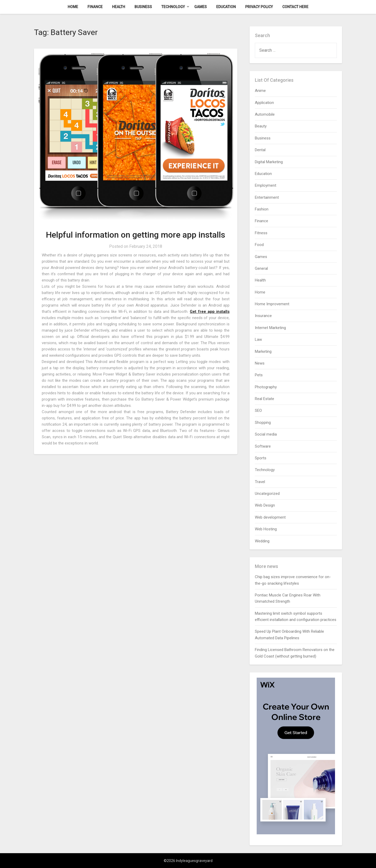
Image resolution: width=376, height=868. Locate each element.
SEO (258, 410)
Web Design (265, 505)
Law (258, 339)
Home (73, 7)
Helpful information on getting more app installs (136, 235)
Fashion (262, 209)
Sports (261, 458)
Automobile (265, 114)
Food (259, 245)
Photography (266, 387)
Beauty (261, 126)
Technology (173, 7)
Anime (260, 91)
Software (263, 446)
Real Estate (265, 399)
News (260, 363)
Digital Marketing (269, 162)
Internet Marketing (270, 328)
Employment (266, 185)
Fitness (261, 233)
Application (264, 103)
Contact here (295, 7)
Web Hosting (266, 529)
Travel (260, 482)
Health (119, 7)
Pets (259, 375)
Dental (260, 150)
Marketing (263, 351)
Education (226, 7)
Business (143, 7)
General (261, 268)
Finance (95, 7)
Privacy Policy (259, 7)
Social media (266, 434)
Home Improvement (272, 304)
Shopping (263, 423)
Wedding (262, 541)
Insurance (263, 316)
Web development (270, 517)
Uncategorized (267, 494)
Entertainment (267, 197)
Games (201, 7)
